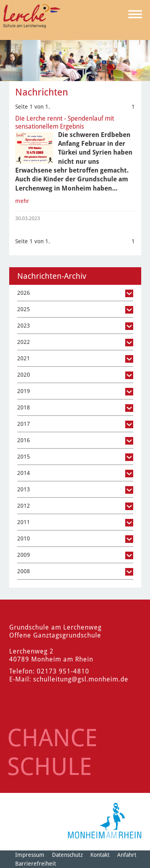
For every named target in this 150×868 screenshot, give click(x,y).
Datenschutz (67, 855)
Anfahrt (127, 855)
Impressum (30, 855)
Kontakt (100, 855)
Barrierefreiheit (36, 864)
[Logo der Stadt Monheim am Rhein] (105, 821)
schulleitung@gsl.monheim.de (81, 679)
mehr (22, 201)
